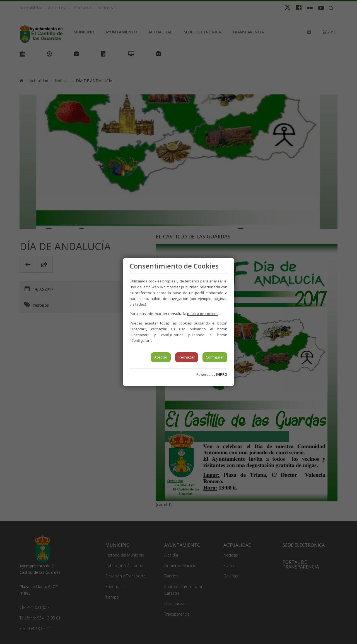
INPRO (222, 375)
